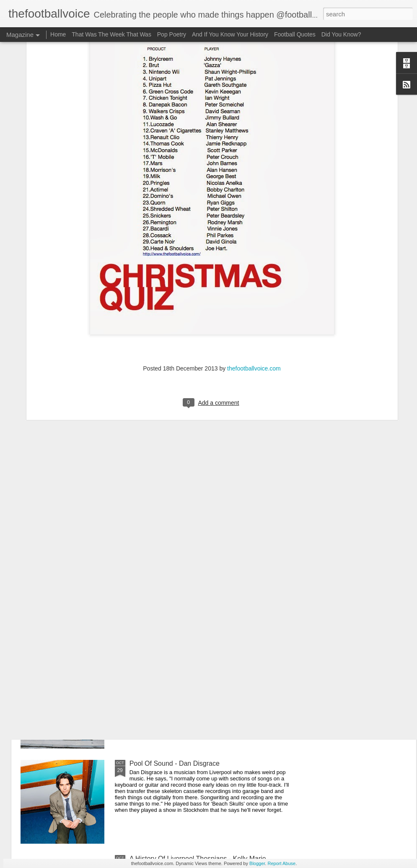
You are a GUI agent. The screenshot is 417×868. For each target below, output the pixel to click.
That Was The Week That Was (111, 34)
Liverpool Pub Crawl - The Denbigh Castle (192, 668)
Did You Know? (341, 34)
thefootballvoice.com (254, 291)
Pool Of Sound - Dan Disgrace (175, 763)
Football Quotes (295, 34)
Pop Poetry (172, 34)
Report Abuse (281, 863)
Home (58, 34)
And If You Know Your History (230, 34)
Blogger (257, 863)
